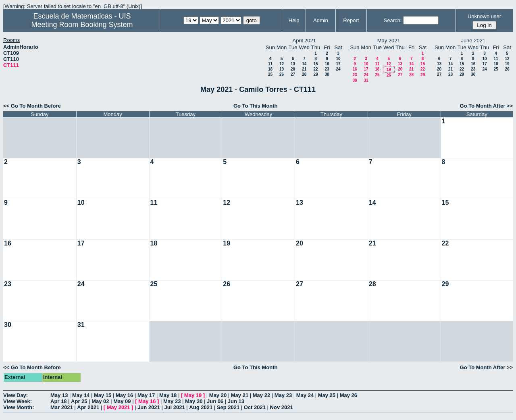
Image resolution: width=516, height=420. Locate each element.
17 (338, 64)
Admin (321, 20)
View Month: (19, 407)
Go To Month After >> (486, 106)
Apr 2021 (88, 407)
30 (327, 74)
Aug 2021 (201, 407)
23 (327, 69)
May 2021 (119, 407)
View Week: (18, 401)
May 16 (124, 395)
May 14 (81, 395)
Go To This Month (256, 106)
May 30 (194, 401)
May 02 (100, 401)
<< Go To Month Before (32, 106)
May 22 (261, 395)
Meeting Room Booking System (82, 25)
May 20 (218, 395)
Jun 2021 (149, 407)
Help (294, 20)
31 (366, 80)
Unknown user (484, 16)
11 (270, 64)
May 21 (240, 395)
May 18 (168, 395)
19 (282, 69)
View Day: (16, 395)
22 (315, 69)
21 (304, 69)
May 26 (349, 395)
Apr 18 (58, 401)
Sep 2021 (228, 407)
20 (293, 69)
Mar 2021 (62, 407)
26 (282, 74)
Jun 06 (215, 401)
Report (351, 20)
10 (338, 59)
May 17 (146, 395)
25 (270, 74)
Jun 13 (236, 401)
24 (338, 69)
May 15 (103, 395)
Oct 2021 (255, 407)
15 (315, 64)
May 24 (305, 395)
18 (270, 69)
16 (327, 64)
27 (293, 74)
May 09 (122, 401)
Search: (393, 20)
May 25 (327, 395)
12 (282, 64)
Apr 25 (79, 401)
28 (304, 74)
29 (315, 74)
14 (304, 64)
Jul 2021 (174, 407)
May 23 (283, 395)
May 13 (59, 395)
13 (293, 64)
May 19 (193, 395)
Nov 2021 (282, 407)
